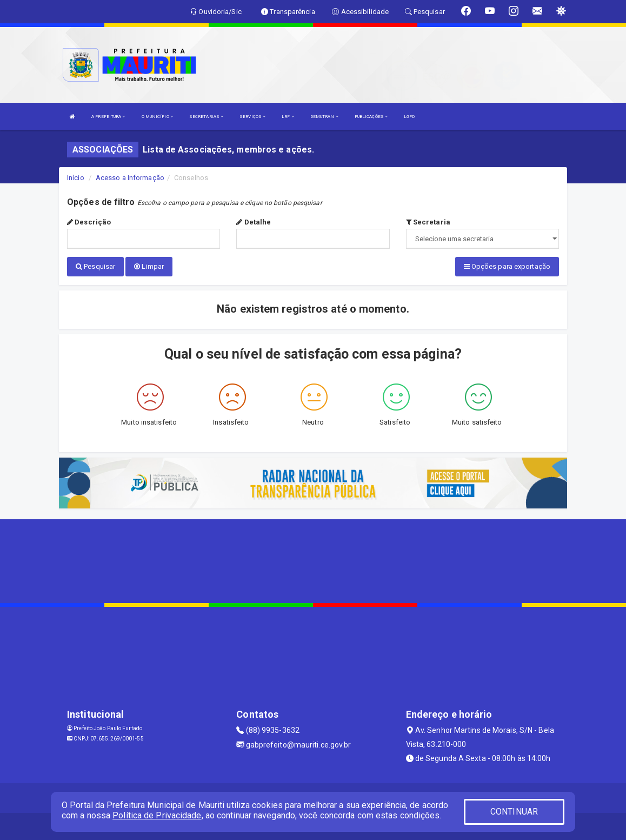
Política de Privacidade (157, 815)
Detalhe (254, 222)
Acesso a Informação (130, 178)
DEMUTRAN (324, 117)
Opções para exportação (507, 266)
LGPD (409, 117)
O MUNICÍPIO (157, 117)
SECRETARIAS (206, 117)
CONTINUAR (514, 812)
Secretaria (428, 222)
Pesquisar (95, 266)
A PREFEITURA (108, 117)
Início (76, 178)
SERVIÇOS (252, 117)
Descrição (89, 222)
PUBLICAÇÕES (371, 117)
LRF (288, 117)
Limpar (149, 266)
